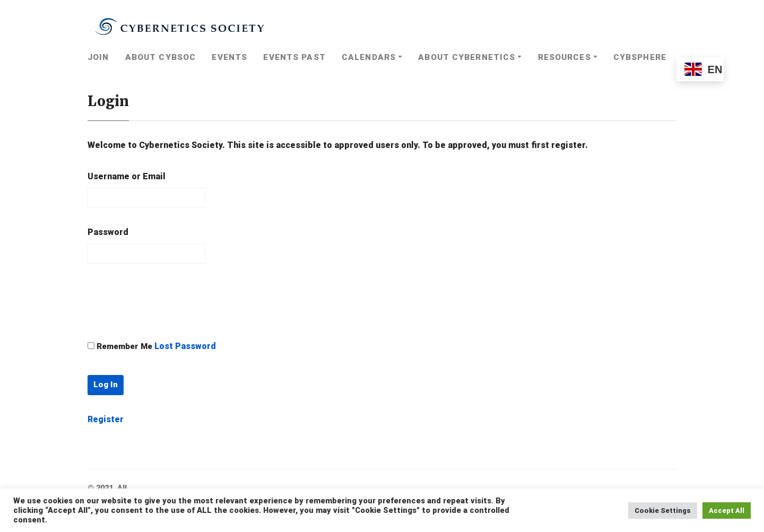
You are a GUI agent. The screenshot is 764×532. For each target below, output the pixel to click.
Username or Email (127, 176)
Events (229, 57)
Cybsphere (640, 57)
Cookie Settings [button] (663, 511)
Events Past (294, 57)
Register (106, 419)
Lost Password (185, 346)
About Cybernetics (467, 57)
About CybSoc (160, 57)
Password (108, 232)
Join (98, 57)
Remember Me (124, 346)
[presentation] (168, 301)
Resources (565, 57)
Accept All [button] (727, 511)
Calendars (369, 57)
